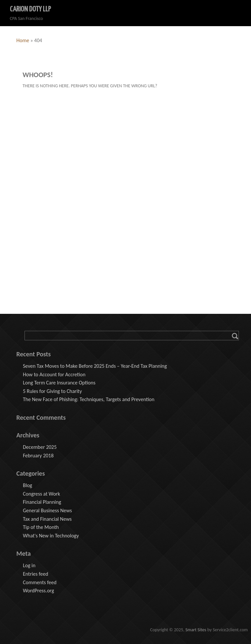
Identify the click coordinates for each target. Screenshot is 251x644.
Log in (29, 565)
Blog (27, 485)
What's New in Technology (51, 536)
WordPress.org (38, 591)
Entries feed (35, 574)
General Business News (47, 510)
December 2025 (40, 447)
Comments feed (40, 582)
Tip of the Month (41, 527)
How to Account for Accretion (54, 374)
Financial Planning (42, 502)
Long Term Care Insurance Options (59, 383)
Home (23, 40)
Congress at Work (42, 494)
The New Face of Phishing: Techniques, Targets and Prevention (89, 399)
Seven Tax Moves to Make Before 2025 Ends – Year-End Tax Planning (95, 366)
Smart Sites (196, 630)
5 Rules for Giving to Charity (52, 391)
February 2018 (38, 456)
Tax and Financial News (47, 519)
